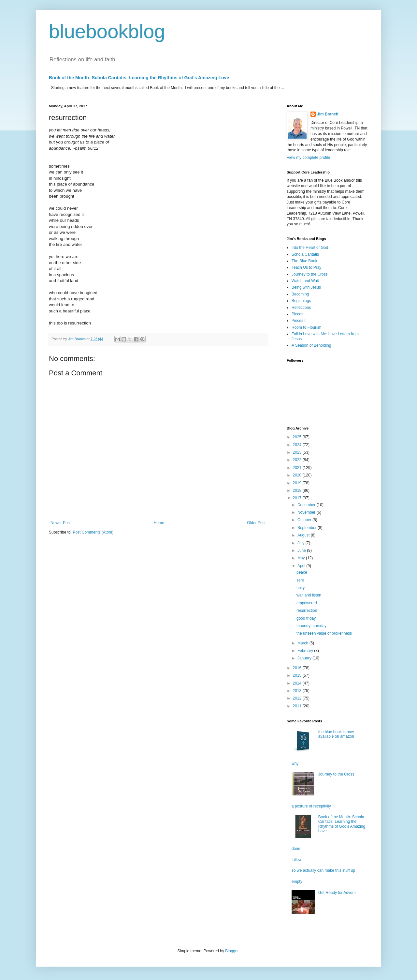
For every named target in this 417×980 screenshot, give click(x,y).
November (307, 512)
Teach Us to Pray (306, 267)
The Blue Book (304, 261)
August (304, 535)
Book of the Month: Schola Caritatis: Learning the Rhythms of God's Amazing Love (139, 78)
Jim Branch (328, 114)
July (302, 543)
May (302, 558)
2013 (298, 691)
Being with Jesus (306, 287)
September (308, 528)
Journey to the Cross (310, 274)
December (307, 505)
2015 (298, 675)
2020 (298, 475)
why (295, 763)
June (302, 550)
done (296, 849)
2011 (298, 706)
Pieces (297, 314)
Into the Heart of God (310, 248)
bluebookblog (107, 31)
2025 (298, 437)
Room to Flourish (306, 327)
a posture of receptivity (311, 806)
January (305, 658)
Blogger (232, 951)
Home (159, 523)
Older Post (256, 523)
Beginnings (301, 301)
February (306, 651)
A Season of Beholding (311, 345)
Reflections (301, 308)
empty (297, 882)
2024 (298, 445)
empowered (307, 603)
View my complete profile (308, 158)
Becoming (300, 294)
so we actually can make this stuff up (323, 870)
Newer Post (61, 523)
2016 (298, 668)
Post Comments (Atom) (93, 532)
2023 (298, 452)
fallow (297, 860)
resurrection (307, 611)
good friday (306, 618)
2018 (298, 490)
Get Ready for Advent (337, 893)
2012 (298, 698)
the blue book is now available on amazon (336, 734)
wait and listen (309, 595)
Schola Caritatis (305, 254)
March (303, 643)
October (305, 520)
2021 (298, 468)
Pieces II (299, 321)
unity (301, 588)
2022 (298, 460)
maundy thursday (311, 626)
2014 (298, 683)
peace (302, 572)
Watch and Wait (305, 281)
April (302, 566)
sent (300, 580)
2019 (298, 483)
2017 (298, 498)
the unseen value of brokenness (324, 633)
